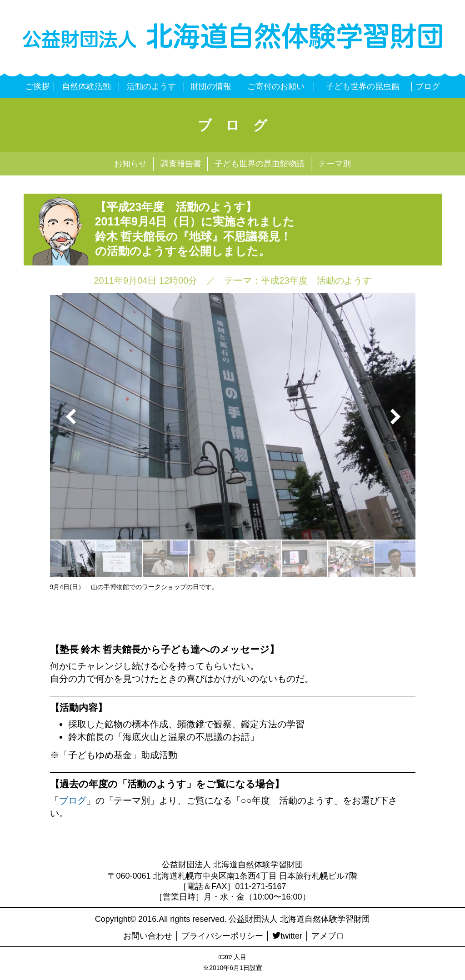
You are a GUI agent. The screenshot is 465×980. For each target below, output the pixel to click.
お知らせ (130, 164)
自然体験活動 (86, 86)
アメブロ (328, 936)
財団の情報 (211, 86)
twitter (287, 936)
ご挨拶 (37, 86)
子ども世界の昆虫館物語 (260, 164)
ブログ (428, 86)
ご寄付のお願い (276, 86)
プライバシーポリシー (222, 936)
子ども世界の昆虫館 (363, 86)
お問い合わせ (148, 936)
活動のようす (151, 86)
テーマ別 (335, 164)
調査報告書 (181, 164)
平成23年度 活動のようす (316, 280)
